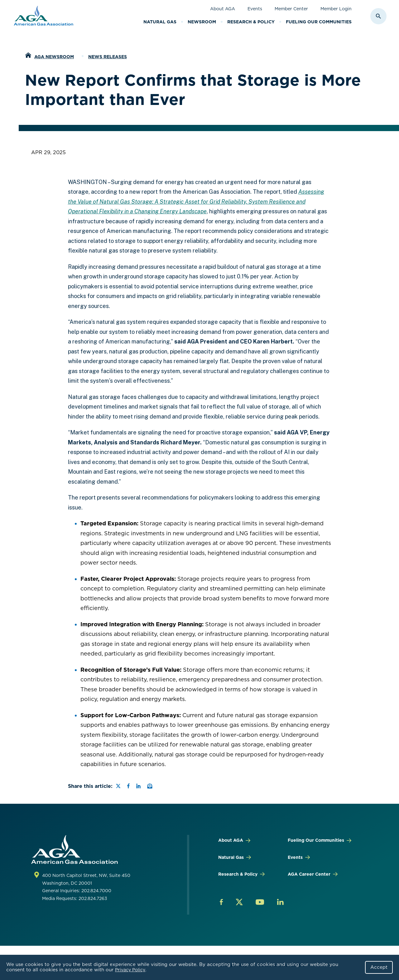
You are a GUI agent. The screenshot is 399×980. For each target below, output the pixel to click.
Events (255, 9)
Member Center (291, 9)
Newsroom (202, 22)
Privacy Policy (130, 970)
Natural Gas (160, 22)
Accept (379, 967)
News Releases (108, 57)
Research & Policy (251, 22)
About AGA (223, 9)
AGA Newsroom (54, 57)
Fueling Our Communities (319, 22)
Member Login (336, 9)
